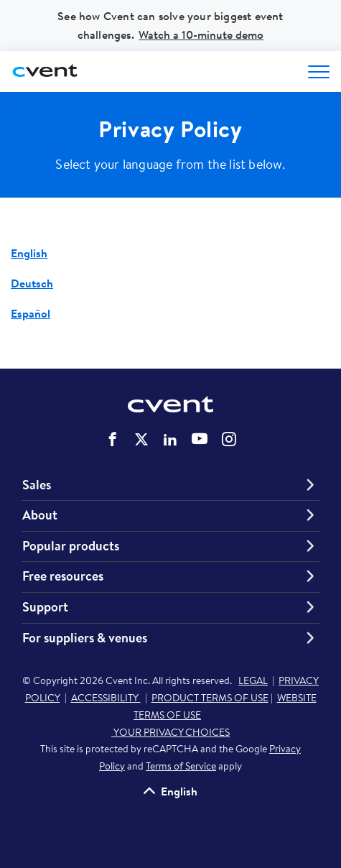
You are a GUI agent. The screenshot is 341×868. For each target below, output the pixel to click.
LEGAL (253, 680)
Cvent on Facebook (113, 439)
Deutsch (32, 283)
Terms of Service (181, 766)
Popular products (71, 546)
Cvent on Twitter (141, 439)
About (40, 515)
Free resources (63, 576)
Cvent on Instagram (229, 439)
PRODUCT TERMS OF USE (210, 698)
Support (45, 607)
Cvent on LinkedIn (170, 439)
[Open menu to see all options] (319, 72)
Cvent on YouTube (200, 438)
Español (31, 313)
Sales (37, 485)
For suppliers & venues (85, 638)
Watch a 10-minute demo (201, 34)
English (29, 253)
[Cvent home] (47, 71)
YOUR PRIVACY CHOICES (170, 732)
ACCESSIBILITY (106, 698)
